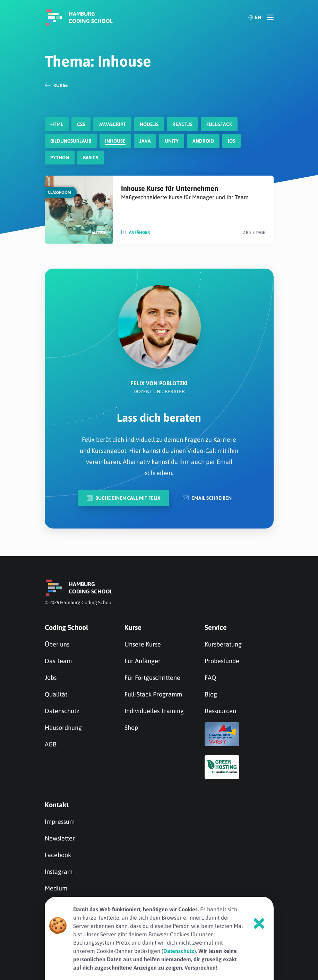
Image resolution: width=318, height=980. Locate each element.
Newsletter (60, 838)
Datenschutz (62, 711)
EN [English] (255, 17)
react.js (182, 124)
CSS (81, 124)
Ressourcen (220, 711)
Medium (56, 888)
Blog (211, 694)
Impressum (60, 822)
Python (60, 158)
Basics (91, 158)
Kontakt (57, 805)
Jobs (51, 678)
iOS (231, 141)
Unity (172, 141)
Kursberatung (223, 644)
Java (145, 141)
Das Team (58, 661)
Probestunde (222, 661)
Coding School (66, 627)
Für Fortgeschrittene (152, 678)
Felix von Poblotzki (159, 383)
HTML (57, 124)
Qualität (56, 694)
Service (216, 627)
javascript (112, 124)
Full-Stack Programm (153, 694)
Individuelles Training (154, 711)
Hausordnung (63, 728)
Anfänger (139, 233)
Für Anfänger (143, 661)
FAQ (210, 678)
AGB (51, 744)
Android (203, 141)
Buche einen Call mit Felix (124, 498)
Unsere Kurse (143, 644)
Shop (131, 728)
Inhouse (115, 141)
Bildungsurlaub (71, 141)
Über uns (57, 644)
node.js (149, 124)
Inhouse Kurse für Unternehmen (170, 188)
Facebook (58, 855)
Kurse (133, 627)
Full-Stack (219, 124)
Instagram (59, 872)
